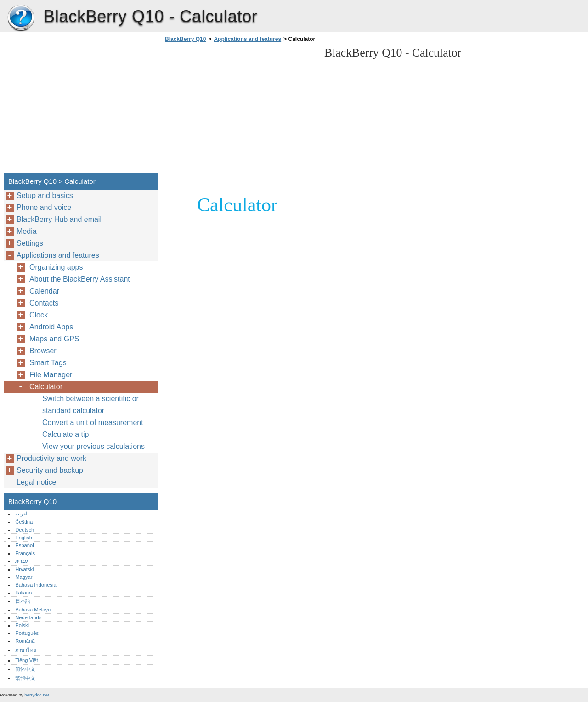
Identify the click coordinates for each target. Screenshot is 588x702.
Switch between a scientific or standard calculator (90, 405)
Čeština (24, 522)
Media (27, 231)
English (24, 538)
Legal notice (36, 482)
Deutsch (25, 530)
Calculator (46, 387)
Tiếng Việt (26, 660)
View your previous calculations (93, 446)
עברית (22, 561)
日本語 (23, 601)
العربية (22, 514)
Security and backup (50, 470)
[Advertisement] (240, 110)
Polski (22, 625)
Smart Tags (48, 363)
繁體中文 (25, 678)
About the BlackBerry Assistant (80, 279)
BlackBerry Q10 (21, 18)
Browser (43, 351)
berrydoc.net (37, 695)
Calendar (44, 291)
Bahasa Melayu (33, 610)
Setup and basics (45, 195)
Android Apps (51, 327)
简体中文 (25, 669)
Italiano (23, 593)
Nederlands (28, 617)
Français (25, 553)
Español (24, 545)
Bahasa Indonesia (36, 585)
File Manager (51, 375)
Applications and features (247, 39)
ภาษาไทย (26, 650)
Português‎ (27, 633)
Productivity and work (51, 458)
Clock (39, 315)
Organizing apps (56, 267)
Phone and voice (44, 207)
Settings (30, 243)
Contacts (44, 303)
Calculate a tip (65, 434)
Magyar (24, 577)
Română (25, 641)
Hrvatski (24, 569)
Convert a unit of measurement (93, 422)
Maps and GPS (54, 339)
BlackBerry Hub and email (59, 219)
